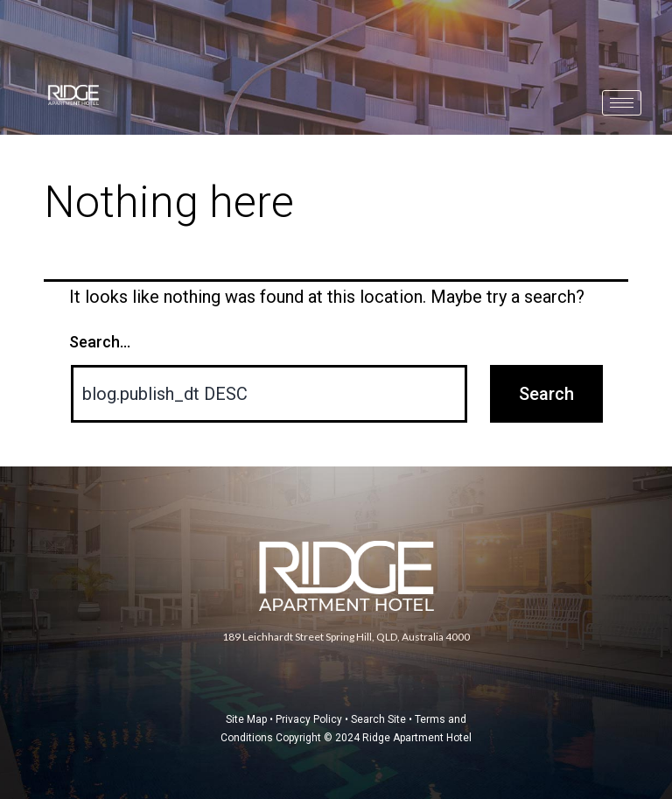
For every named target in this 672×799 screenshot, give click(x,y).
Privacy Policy (309, 719)
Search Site (378, 719)
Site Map (246, 719)
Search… (100, 342)
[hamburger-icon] (622, 103)
